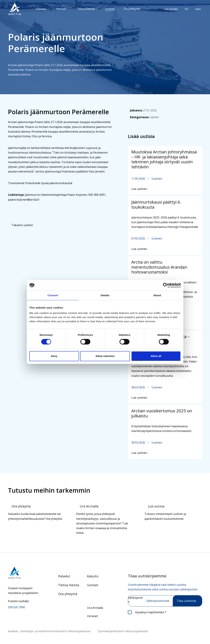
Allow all (156, 356)
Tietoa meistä (86, 9)
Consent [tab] (53, 295)
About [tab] (157, 295)
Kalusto (62, 9)
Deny (54, 356)
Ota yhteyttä (132, 9)
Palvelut (41, 9)
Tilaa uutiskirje (186, 601)
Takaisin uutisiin (22, 225)
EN (186, 9)
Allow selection (105, 356)
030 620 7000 (17, 607)
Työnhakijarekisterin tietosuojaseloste (123, 631)
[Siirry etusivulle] (24, 573)
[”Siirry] (15, 9)
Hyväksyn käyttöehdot (151, 612)
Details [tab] (105, 295)
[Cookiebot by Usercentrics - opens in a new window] (166, 285)
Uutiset (110, 9)
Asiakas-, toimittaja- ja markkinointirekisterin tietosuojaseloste (49, 631)
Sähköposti (135, 600)
